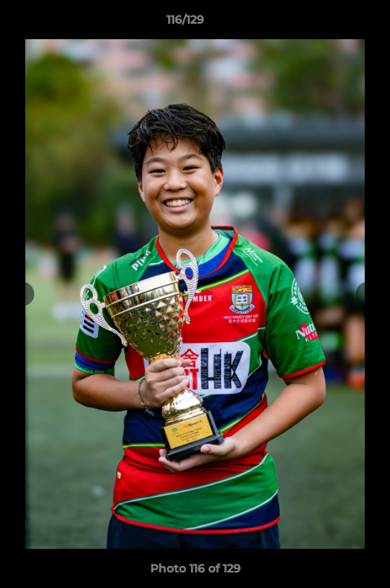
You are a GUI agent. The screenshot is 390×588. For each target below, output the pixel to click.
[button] (331, 24)
